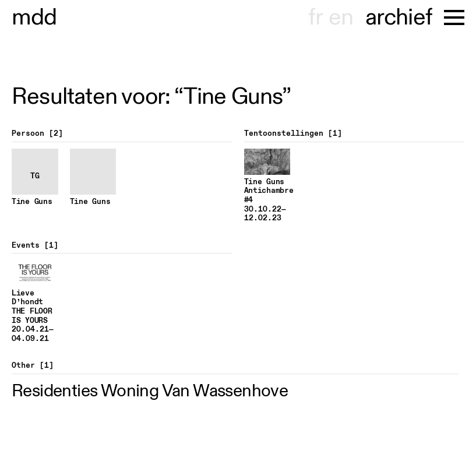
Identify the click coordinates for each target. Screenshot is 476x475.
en (341, 17)
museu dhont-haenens (34, 17)
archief (399, 17)
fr (315, 17)
